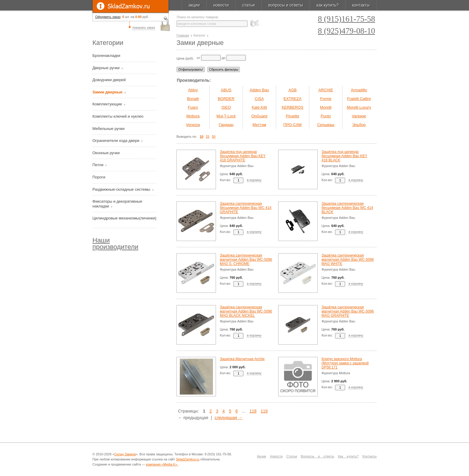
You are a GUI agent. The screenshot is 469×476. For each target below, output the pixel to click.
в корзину (254, 180)
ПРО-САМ (293, 125)
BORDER (226, 99)
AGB (292, 90)
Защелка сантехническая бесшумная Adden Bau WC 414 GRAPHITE (246, 208)
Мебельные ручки (109, 129)
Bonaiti (193, 99)
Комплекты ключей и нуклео (118, 116)
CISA (259, 99)
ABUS (226, 90)
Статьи (292, 456)
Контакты (370, 456)
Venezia (193, 125)
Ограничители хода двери (116, 141)
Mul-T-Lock (226, 116)
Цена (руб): (185, 58)
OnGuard (259, 116)
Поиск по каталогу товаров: (198, 17)
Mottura (193, 116)
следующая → (228, 418)
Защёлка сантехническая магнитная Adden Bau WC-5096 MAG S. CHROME (246, 260)
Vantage (359, 116)
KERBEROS (293, 107)
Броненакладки (107, 56)
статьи (249, 5)
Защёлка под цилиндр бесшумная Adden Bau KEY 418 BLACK (344, 156)
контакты (361, 5)
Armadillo (359, 90)
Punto (326, 116)
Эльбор (359, 125)
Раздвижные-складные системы (122, 189)
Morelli (326, 107)
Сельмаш (326, 125)
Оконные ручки (107, 153)
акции (194, 5)
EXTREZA (293, 99)
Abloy (193, 90)
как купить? (328, 5)
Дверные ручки (106, 68)
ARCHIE (326, 90)
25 (208, 137)
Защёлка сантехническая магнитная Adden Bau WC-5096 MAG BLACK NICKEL (246, 311)
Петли (98, 165)
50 (214, 137)
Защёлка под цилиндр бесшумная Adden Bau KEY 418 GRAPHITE (243, 156)
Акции (262, 456)
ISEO (226, 107)
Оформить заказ (108, 17)
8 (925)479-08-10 (347, 31)
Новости (276, 456)
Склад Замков (125, 454)
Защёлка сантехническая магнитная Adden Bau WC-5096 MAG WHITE (348, 260)
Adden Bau (259, 90)
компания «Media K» (162, 464)
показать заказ (144, 28)
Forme (326, 99)
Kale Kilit (259, 107)
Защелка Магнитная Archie (242, 359)
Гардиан (226, 125)
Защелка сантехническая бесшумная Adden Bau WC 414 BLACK (347, 208)
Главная (183, 35)
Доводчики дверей (110, 80)
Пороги (99, 177)
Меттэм (259, 125)
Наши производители (115, 244)
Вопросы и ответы (318, 456)
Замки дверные (108, 92)
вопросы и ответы (286, 5)
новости (221, 5)
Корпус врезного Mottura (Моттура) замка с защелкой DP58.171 (345, 363)
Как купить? (348, 456)
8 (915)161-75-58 (347, 19)
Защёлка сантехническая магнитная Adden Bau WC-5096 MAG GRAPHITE (348, 311)
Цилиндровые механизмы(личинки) (124, 218)
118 (253, 411)
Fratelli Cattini (359, 99)
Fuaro (193, 107)
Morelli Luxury (359, 107)
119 (264, 411)
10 (202, 137)
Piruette (293, 116)
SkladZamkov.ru (131, 6)
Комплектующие (108, 104)
